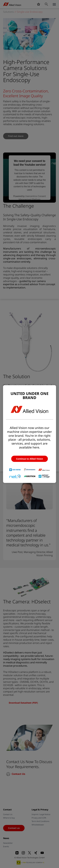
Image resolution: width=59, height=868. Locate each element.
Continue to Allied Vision (29, 459)
